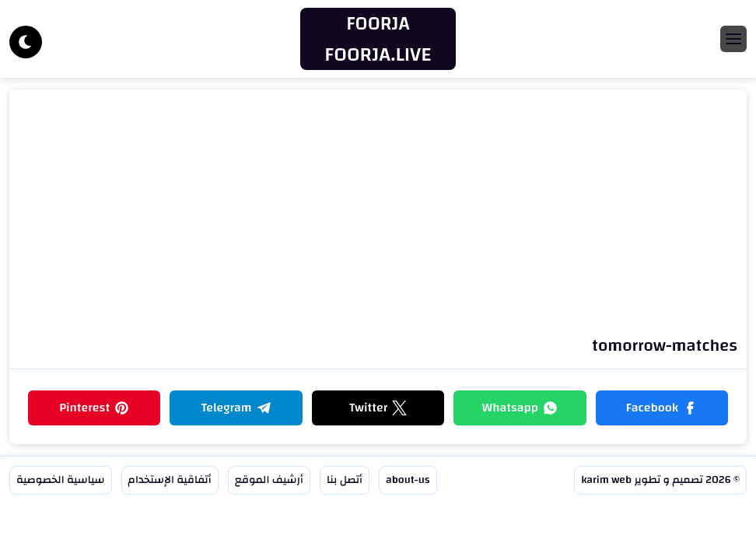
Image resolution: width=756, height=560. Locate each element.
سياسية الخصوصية (61, 480)
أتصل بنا (345, 480)
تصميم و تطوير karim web (642, 480)
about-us (408, 480)
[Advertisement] (378, 215)
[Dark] (26, 42)
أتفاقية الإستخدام (170, 480)
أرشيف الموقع (269, 480)
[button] (662, 408)
